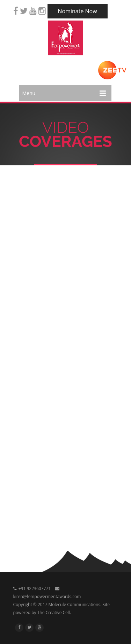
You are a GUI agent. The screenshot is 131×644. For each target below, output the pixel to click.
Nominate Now (78, 11)
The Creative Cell (54, 612)
